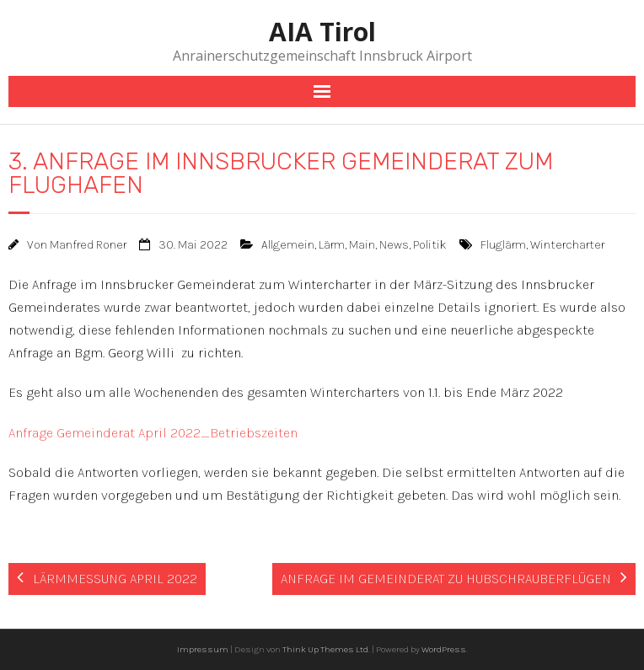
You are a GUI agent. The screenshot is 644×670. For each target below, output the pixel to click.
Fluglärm (503, 245)
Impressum (203, 649)
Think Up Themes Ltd (325, 649)
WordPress (444, 649)
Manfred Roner (88, 245)
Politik (430, 245)
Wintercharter (567, 245)
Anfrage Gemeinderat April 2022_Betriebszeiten (153, 433)
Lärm (332, 245)
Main (362, 245)
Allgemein (288, 245)
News (394, 245)
